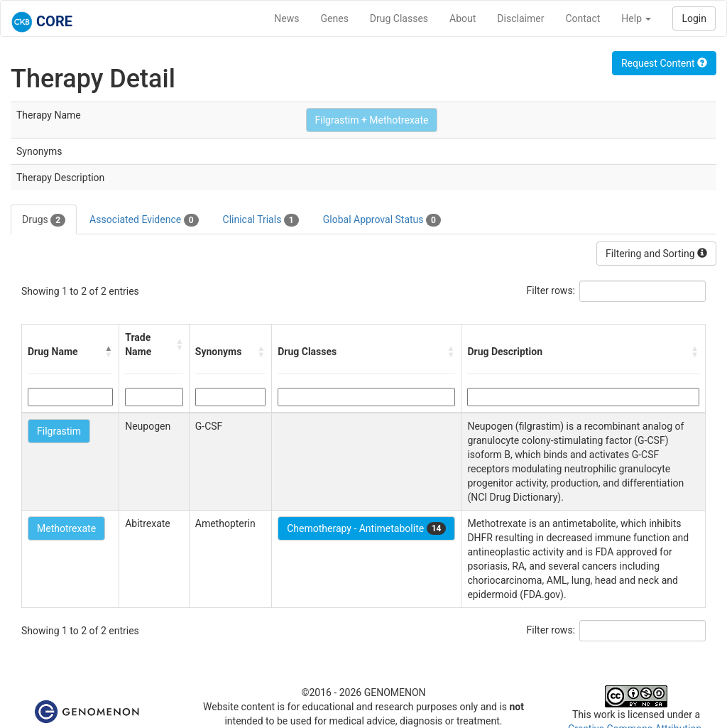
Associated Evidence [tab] (144, 220)
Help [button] (636, 18)
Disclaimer (520, 18)
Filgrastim (59, 431)
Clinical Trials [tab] (261, 220)
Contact (583, 18)
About (463, 18)
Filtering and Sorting (656, 254)
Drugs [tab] (44, 220)
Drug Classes (399, 18)
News (286, 18)
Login (694, 18)
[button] (109, 352)
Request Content (664, 63)
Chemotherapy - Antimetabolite (366, 528)
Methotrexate (66, 528)
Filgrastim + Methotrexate (372, 120)
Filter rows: (551, 290)
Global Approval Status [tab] (382, 220)
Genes (335, 18)
